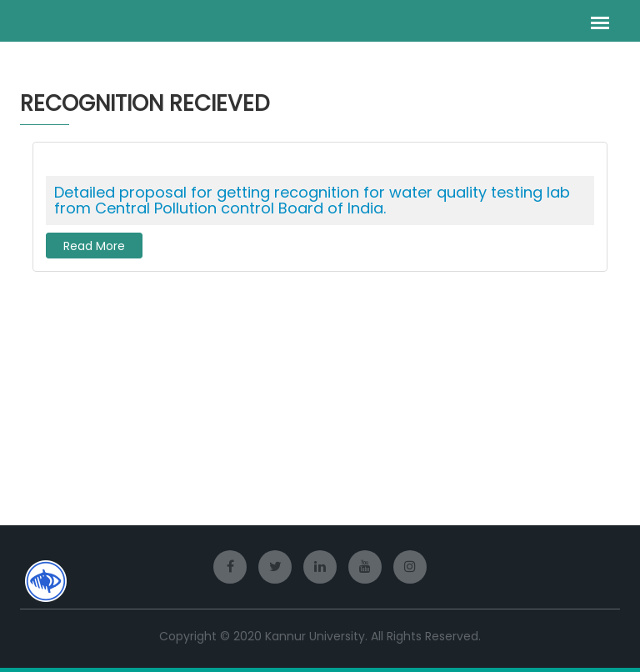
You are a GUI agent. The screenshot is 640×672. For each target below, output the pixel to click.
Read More (94, 246)
